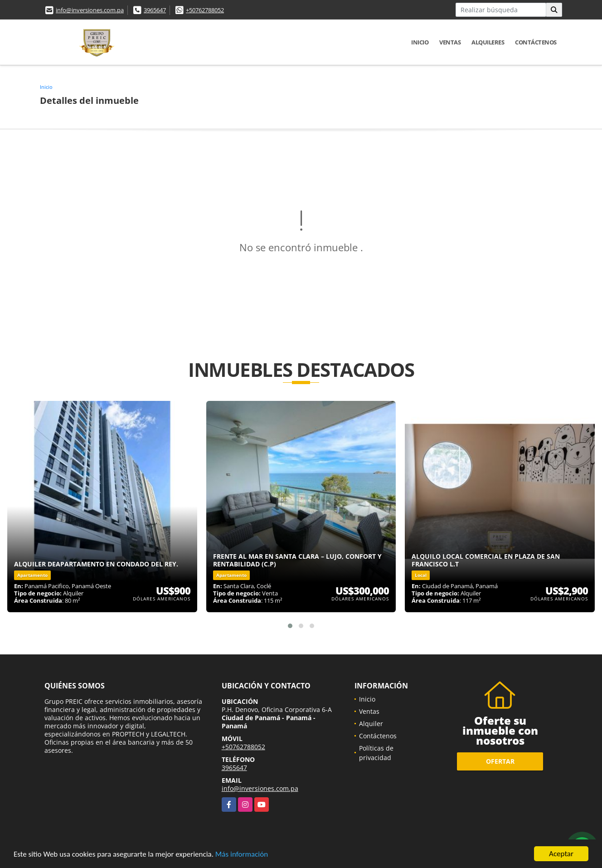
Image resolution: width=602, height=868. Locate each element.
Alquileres (488, 42)
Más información (242, 855)
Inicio (420, 42)
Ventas (450, 42)
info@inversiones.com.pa (90, 10)
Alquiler (371, 724)
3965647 (155, 10)
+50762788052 (205, 10)
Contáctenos (536, 42)
